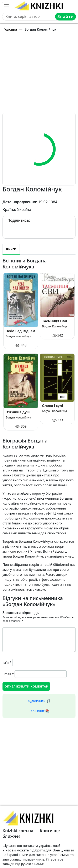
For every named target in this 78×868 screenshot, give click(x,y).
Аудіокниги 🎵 (39, 701)
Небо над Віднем (20, 331)
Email (8, 674)
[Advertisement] (39, 74)
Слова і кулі (52, 406)
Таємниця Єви (54, 321)
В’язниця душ (18, 412)
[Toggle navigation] (6, 6)
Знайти (66, 16)
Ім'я (7, 662)
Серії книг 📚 (39, 711)
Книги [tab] (11, 249)
